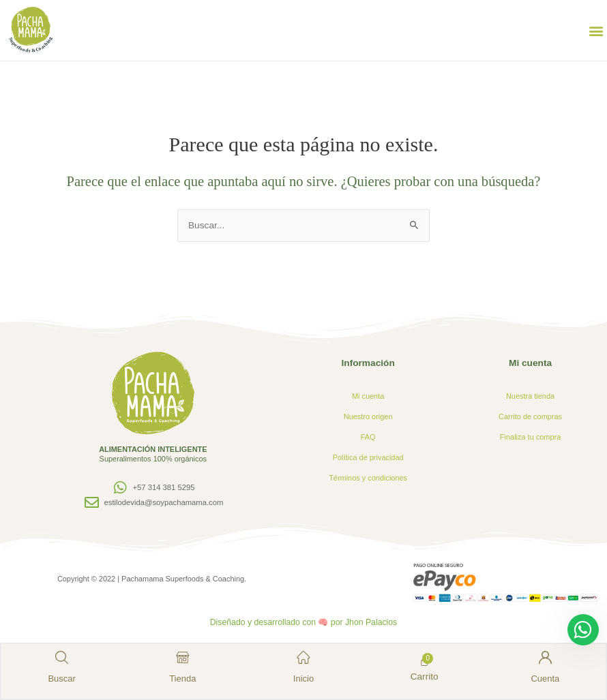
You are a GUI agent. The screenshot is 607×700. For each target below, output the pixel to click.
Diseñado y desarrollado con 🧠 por (277, 622)
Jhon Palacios (371, 622)
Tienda (183, 678)
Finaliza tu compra (530, 437)
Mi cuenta (368, 396)
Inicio (303, 678)
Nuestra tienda (530, 396)
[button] (596, 30)
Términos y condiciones (368, 478)
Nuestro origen (368, 416)
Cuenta (545, 678)
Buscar (62, 678)
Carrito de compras (530, 416)
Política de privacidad (368, 457)
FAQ (368, 437)
